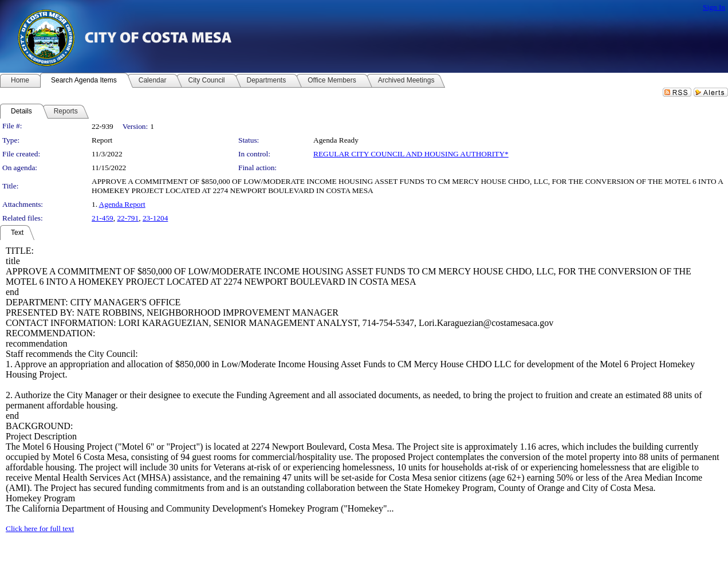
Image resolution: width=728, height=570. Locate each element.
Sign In (714, 7)
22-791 (128, 218)
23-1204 (155, 218)
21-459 (103, 218)
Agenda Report (122, 204)
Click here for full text (40, 528)
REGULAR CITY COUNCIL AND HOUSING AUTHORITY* (411, 154)
